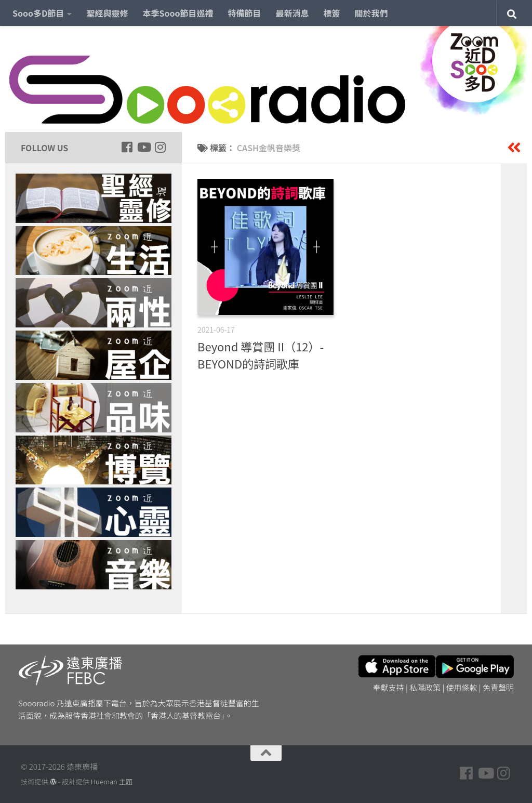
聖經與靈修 (107, 13)
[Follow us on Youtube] (143, 147)
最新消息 (292, 13)
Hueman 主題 (112, 781)
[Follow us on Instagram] (160, 147)
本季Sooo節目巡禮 (178, 13)
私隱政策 (425, 687)
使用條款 (462, 687)
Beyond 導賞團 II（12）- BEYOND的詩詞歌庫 (261, 355)
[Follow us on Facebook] (127, 147)
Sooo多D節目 (38, 13)
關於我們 (371, 13)
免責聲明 (498, 687)
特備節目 (245, 13)
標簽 (332, 13)
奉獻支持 (389, 687)
